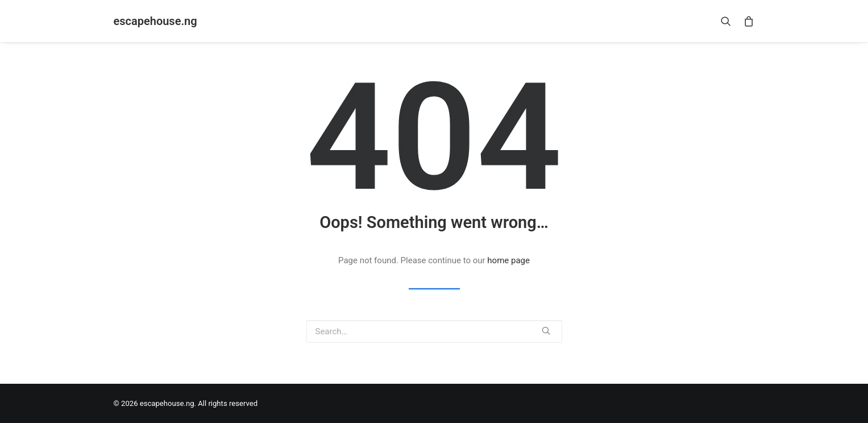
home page (508, 260)
